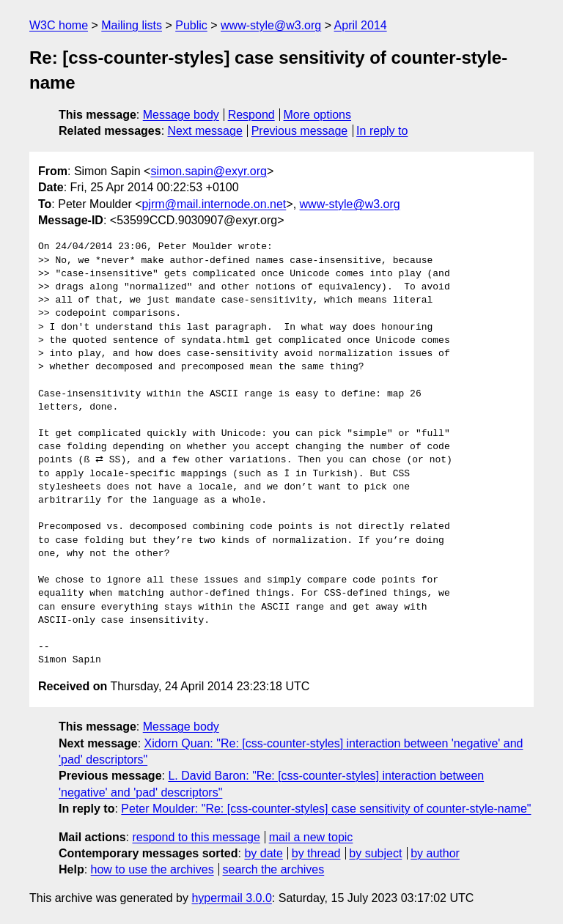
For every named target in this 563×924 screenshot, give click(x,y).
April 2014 (361, 25)
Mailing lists (132, 25)
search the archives (274, 869)
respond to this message (196, 837)
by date (263, 853)
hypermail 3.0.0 (231, 898)
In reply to (382, 131)
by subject (375, 853)
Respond (251, 115)
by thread (316, 853)
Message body (181, 115)
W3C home (59, 25)
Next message (205, 131)
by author (435, 853)
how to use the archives (152, 869)
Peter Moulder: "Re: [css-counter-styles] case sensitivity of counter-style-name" (326, 809)
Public (191, 25)
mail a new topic (311, 837)
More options (318, 115)
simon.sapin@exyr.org (209, 171)
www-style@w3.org (271, 25)
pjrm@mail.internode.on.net (214, 204)
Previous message (300, 131)
